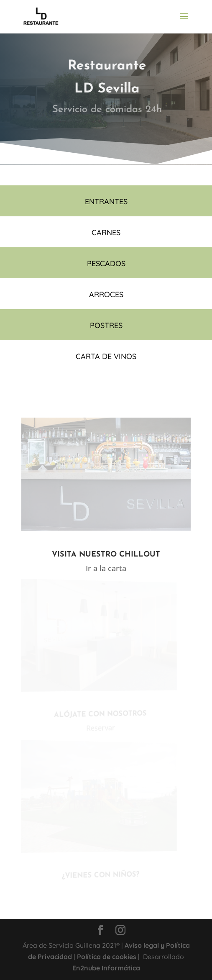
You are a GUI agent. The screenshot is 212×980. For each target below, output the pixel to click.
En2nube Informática (106, 968)
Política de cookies (107, 957)
